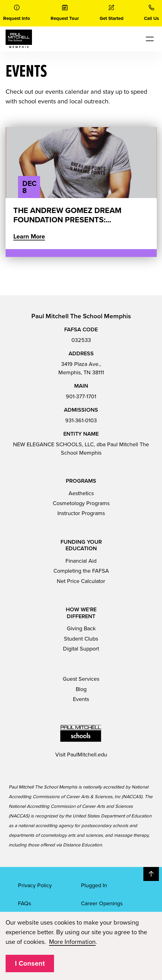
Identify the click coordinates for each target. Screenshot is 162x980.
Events (81, 699)
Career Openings (102, 903)
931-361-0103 (81, 420)
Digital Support (81, 649)
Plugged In (94, 885)
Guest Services (81, 679)
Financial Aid (81, 561)
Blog (81, 689)
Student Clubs (81, 639)
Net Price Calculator (81, 581)
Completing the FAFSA (81, 571)
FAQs (25, 903)
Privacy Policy (35, 885)
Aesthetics (81, 493)
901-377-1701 (81, 396)
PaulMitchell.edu (87, 755)
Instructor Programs (81, 513)
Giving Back (81, 628)
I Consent (30, 963)
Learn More (29, 237)
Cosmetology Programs (81, 503)
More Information (72, 942)
